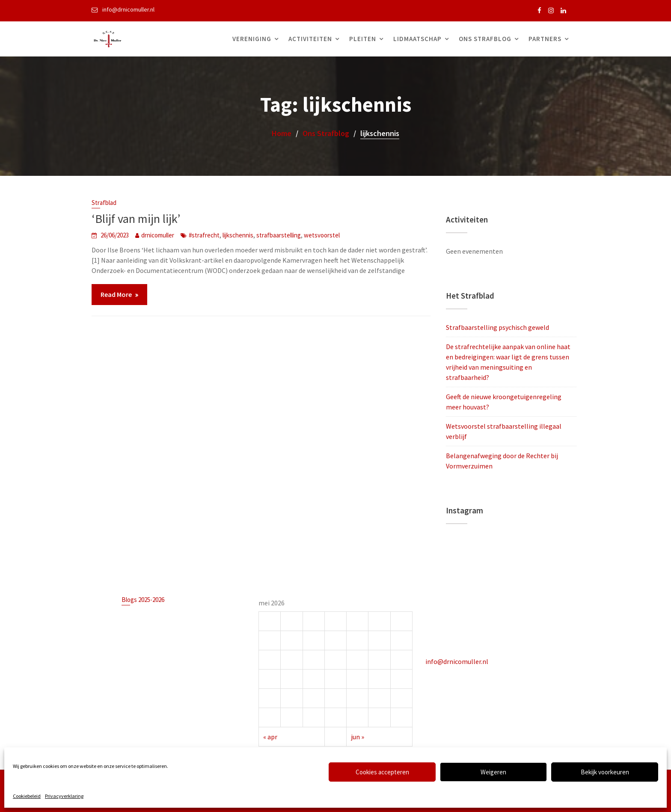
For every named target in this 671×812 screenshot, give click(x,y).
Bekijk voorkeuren (605, 772)
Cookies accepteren (382, 772)
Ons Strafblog (485, 39)
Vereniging (252, 39)
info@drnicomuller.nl (458, 661)
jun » (357, 735)
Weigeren (493, 772)
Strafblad (104, 203)
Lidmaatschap (417, 39)
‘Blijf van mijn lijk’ (136, 219)
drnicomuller (158, 235)
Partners (545, 39)
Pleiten (363, 39)
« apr (271, 735)
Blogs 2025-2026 (144, 600)
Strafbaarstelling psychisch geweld (497, 327)
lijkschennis (238, 235)
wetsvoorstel (322, 235)
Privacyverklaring (64, 796)
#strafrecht (204, 235)
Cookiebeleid (27, 796)
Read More (116, 294)
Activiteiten (310, 39)
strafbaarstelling (279, 235)
